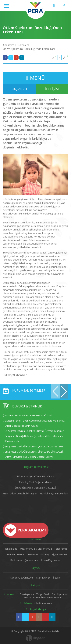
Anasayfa (9, 45)
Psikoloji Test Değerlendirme (35, 482)
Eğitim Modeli (59, 554)
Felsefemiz (61, 549)
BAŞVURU (19, 89)
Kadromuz (16, 560)
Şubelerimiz (32, 560)
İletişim (57, 578)
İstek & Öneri (43, 578)
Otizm (51, 476)
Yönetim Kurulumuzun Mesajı (21, 554)
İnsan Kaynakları (51, 560)
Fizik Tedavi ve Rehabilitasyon (20, 493)
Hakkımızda (11, 549)
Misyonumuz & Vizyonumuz (36, 549)
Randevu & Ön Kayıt (21, 578)
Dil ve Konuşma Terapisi (31, 476)
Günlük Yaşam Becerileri (54, 493)
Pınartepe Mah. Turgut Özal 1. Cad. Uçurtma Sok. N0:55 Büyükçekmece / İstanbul (43, 596)
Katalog (45, 554)
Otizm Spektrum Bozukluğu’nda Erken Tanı (29, 49)
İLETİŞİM (52, 89)
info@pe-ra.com (43, 603)
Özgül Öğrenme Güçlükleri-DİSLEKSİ (35, 488)
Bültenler (22, 45)
